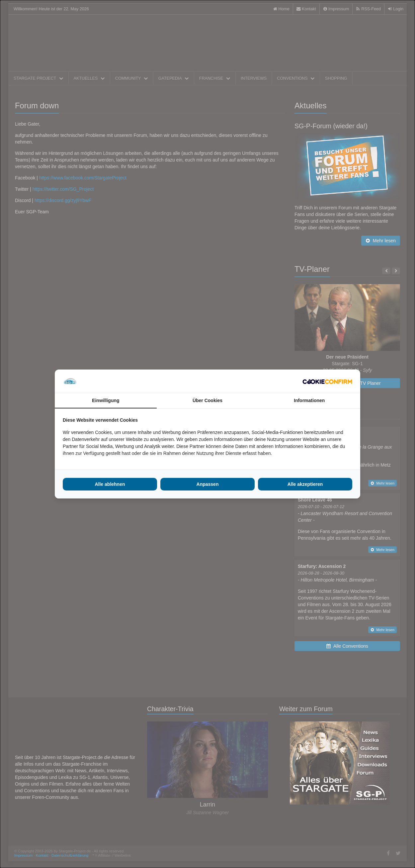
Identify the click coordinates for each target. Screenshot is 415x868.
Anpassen (208, 484)
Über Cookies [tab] (207, 400)
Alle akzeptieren (305, 484)
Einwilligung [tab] (106, 400)
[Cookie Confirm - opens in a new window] (327, 381)
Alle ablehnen (110, 484)
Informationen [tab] (309, 400)
